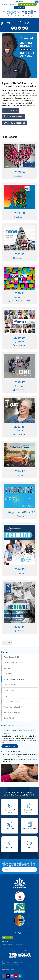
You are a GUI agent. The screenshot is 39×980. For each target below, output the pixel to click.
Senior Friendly (9, 718)
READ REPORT (11, 111)
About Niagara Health (12, 657)
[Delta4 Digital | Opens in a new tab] (12, 963)
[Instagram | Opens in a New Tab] (12, 976)
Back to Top (5, 941)
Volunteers (10, 847)
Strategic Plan (9, 668)
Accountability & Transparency (15, 679)
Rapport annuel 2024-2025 (15, 123)
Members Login (7, 937)
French (5, 4)
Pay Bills (20, 1)
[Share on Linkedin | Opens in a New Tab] (20, 28)
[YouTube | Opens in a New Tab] (16, 976)
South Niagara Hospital (12, 712)
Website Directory (29, 828)
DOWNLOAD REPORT (14, 116)
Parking (29, 847)
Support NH (10, 828)
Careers (13, 4)
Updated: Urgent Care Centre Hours (18, 730)
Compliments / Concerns (10, 811)
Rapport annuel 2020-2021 (21, 301)
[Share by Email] (23, 28)
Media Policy (16, 933)
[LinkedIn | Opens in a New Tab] (20, 976)
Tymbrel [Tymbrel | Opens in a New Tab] (12, 970)
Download (20, 342)
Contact (20, 8)
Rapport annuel (20, 345)
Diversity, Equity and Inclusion (14, 663)
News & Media (9, 690)
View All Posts (10, 746)
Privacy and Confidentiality (13, 707)
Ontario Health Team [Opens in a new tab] (11, 701)
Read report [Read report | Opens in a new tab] (19, 176)
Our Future (8, 674)
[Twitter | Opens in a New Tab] (8, 976)
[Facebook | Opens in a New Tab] (4, 976)
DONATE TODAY (27, 4)
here (21, 757)
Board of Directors (11, 685)
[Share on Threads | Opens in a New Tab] (16, 28)
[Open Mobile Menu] (37, 2)
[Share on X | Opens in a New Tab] (27, 28)
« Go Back (7, 642)
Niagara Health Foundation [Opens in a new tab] (13, 696)
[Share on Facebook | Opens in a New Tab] (12, 28)
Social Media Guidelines (28, 933)
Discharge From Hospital (29, 811)
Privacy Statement (7, 933)
